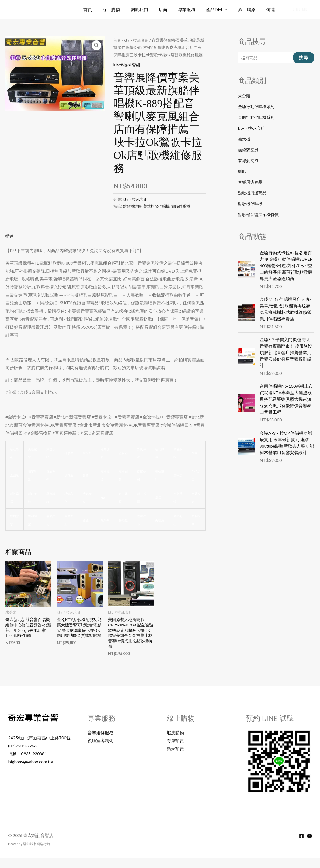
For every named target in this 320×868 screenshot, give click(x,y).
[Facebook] (301, 846)
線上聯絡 (250, 9)
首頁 (104, 9)
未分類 (245, 96)
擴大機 (245, 139)
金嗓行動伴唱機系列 (258, 107)
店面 (173, 9)
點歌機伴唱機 (251, 204)
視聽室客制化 (100, 750)
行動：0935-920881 (27, 763)
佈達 (272, 9)
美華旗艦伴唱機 (156, 213)
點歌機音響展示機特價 (260, 215)
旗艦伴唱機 (181, 213)
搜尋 (304, 58)
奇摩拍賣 (175, 750)
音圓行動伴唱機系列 (258, 118)
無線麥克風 (249, 150)
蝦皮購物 (175, 742)
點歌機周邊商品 (253, 193)
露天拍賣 (175, 758)
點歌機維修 (132, 213)
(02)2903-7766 (22, 755)
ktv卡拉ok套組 (138, 40)
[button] (300, 9)
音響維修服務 (100, 742)
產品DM (220, 9)
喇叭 (242, 172)
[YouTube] (309, 846)
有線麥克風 (249, 161)
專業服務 (194, 9)
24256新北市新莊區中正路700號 (39, 747)
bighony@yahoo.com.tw (30, 771)
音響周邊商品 (251, 182)
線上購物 (125, 9)
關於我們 (151, 9)
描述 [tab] (10, 244)
